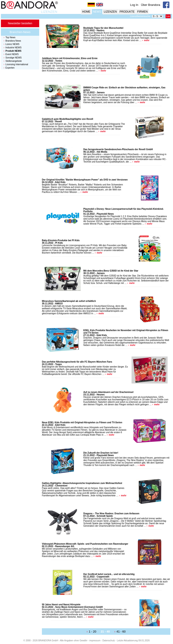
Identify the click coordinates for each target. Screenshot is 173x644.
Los (168, 16)
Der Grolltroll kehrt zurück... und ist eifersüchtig (109, 574)
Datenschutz (109, 641)
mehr (147, 40)
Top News (10, 37)
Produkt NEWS (13, 51)
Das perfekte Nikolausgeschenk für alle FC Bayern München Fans (77, 362)
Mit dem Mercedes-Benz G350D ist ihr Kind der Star (111, 271)
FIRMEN (142, 12)
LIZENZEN (49, 12)
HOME (86, 12)
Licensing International (17, 64)
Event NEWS (12, 54)
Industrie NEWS (13, 48)
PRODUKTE (127, 12)
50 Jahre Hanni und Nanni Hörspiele (61, 605)
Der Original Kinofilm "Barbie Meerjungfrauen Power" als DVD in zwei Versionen (85, 180)
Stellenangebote (14, 61)
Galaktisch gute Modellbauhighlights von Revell (67, 119)
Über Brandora (151, 5)
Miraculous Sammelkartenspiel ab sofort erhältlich (69, 301)
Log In (134, 5)
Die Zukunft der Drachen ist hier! (101, 453)
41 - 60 (121, 632)
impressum (95, 641)
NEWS (97, 12)
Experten (10, 68)
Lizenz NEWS (12, 44)
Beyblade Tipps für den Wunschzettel (103, 28)
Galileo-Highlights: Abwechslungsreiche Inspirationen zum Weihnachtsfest (82, 483)
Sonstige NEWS (14, 58)
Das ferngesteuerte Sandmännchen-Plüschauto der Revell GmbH (118, 149)
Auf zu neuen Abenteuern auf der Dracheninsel (108, 392)
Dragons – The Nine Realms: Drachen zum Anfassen (111, 514)
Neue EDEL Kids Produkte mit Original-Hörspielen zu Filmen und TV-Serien (82, 422)
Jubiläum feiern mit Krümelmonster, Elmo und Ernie (70, 58)
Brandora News (13, 41)
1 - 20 (92, 632)
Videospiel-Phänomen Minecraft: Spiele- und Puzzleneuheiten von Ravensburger (85, 544)
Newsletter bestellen (20, 23)
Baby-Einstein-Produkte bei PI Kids (61, 240)
